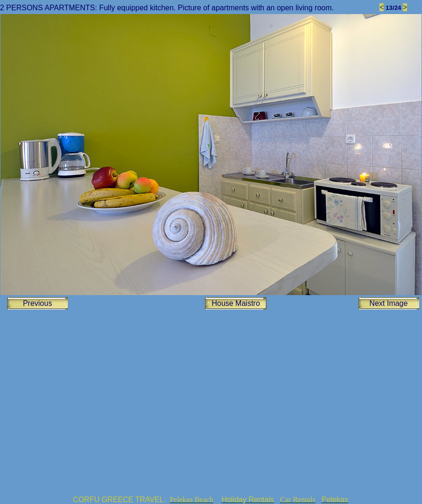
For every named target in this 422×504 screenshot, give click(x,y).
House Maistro (236, 303)
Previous (37, 303)
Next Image (389, 303)
